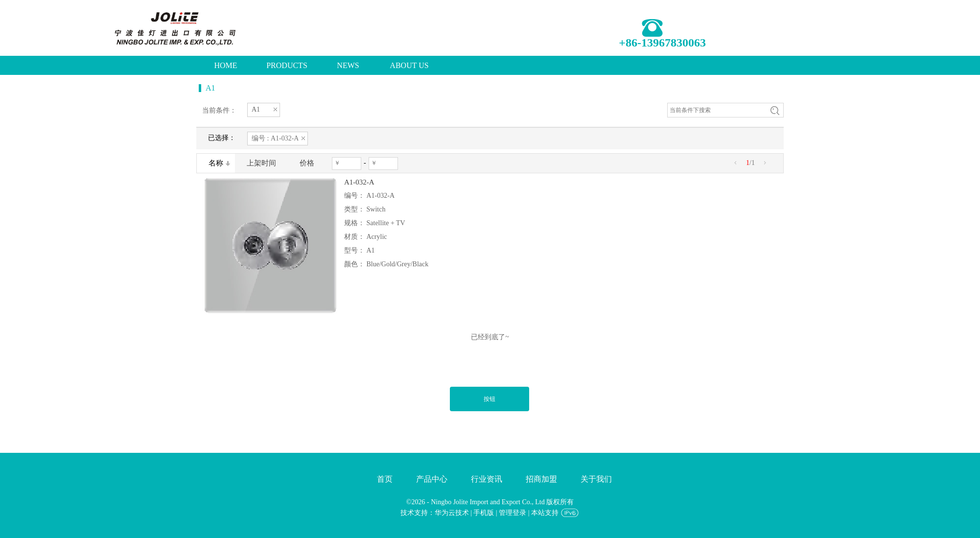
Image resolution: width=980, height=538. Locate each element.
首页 (385, 479)
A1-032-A (359, 182)
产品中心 (432, 479)
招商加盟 (541, 479)
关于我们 (596, 479)
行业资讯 (487, 479)
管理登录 (513, 513)
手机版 (484, 513)
